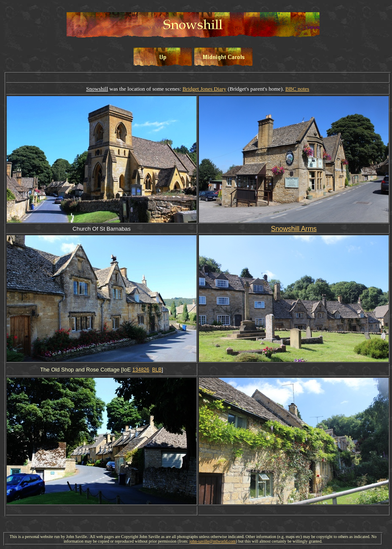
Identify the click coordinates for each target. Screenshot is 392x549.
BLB (157, 370)
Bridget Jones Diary (204, 89)
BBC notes (297, 89)
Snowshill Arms (294, 229)
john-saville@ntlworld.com (212, 541)
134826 (141, 370)
